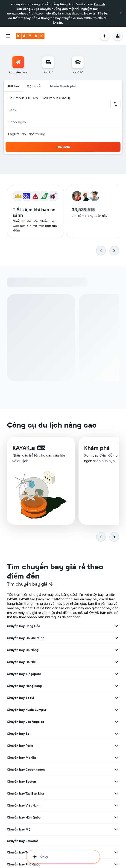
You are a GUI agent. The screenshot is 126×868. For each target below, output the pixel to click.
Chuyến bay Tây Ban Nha (25, 793)
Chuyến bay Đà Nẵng (23, 650)
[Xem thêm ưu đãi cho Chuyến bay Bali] (116, 734)
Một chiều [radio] (34, 86)
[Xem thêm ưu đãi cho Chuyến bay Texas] (116, 852)
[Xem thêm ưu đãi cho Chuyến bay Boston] (116, 781)
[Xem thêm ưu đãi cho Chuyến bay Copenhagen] (116, 770)
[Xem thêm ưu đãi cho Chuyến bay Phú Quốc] (116, 864)
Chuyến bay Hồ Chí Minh (26, 638)
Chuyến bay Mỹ (19, 829)
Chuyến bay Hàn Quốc (24, 817)
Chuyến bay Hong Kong (24, 686)
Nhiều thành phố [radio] (63, 86)
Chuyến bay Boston (21, 781)
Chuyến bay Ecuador (22, 841)
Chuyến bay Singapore (24, 674)
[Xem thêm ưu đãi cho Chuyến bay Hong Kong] (116, 686)
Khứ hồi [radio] (13, 86)
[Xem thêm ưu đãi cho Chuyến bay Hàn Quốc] (116, 817)
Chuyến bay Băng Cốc (23, 626)
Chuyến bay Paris (20, 746)
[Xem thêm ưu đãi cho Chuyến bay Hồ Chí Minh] (116, 638)
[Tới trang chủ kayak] (30, 36)
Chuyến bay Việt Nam (23, 805)
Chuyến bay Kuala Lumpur (27, 710)
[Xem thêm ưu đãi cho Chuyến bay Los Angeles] (116, 722)
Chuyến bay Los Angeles (25, 722)
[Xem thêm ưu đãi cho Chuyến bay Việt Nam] (116, 805)
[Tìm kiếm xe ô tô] (78, 62)
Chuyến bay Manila (21, 758)
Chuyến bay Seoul (21, 698)
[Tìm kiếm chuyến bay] (18, 62)
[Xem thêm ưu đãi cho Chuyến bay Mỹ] (116, 829)
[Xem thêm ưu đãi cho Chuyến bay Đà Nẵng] (116, 650)
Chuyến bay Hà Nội (21, 662)
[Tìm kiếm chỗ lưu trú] (48, 62)
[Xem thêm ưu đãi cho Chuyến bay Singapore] (116, 674)
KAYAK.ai (24, 448)
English (99, 4)
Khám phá (97, 448)
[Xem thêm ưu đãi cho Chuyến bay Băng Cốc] (116, 626)
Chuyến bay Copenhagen (26, 770)
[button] (121, 13)
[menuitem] (18, 65)
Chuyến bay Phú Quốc (24, 864)
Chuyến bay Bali (19, 734)
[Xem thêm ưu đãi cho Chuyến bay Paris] (116, 746)
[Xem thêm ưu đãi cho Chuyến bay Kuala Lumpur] (116, 710)
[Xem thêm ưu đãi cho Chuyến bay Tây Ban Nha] (116, 793)
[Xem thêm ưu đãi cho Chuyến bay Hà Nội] (116, 662)
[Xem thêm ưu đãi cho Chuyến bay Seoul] (116, 698)
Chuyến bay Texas (20, 852)
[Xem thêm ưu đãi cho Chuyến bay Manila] (116, 758)
